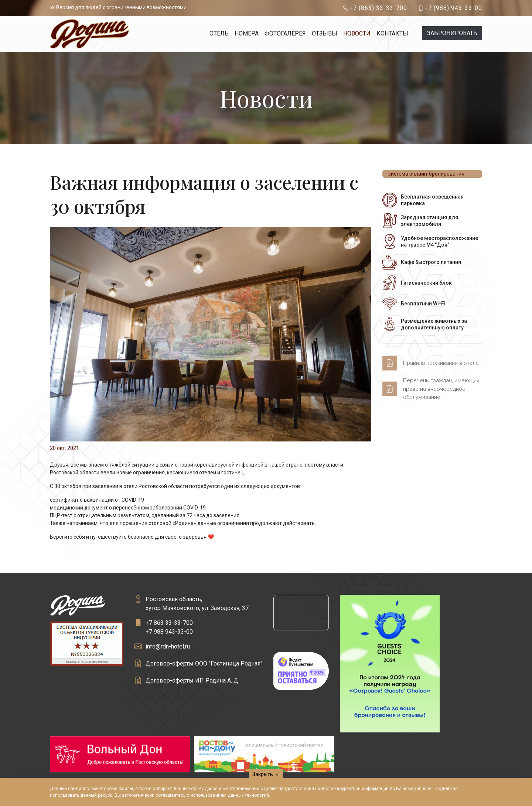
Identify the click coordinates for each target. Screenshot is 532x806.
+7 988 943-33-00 (169, 632)
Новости (357, 33)
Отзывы (325, 33)
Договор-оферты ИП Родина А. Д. (192, 680)
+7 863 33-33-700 (169, 623)
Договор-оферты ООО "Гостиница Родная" (204, 663)
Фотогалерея (285, 33)
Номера (247, 33)
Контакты (392, 33)
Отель (219, 33)
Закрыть (266, 774)
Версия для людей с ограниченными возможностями (118, 7)
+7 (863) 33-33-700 (378, 8)
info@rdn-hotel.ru (168, 646)
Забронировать (452, 33)
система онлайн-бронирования (426, 174)
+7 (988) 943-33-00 (453, 8)
